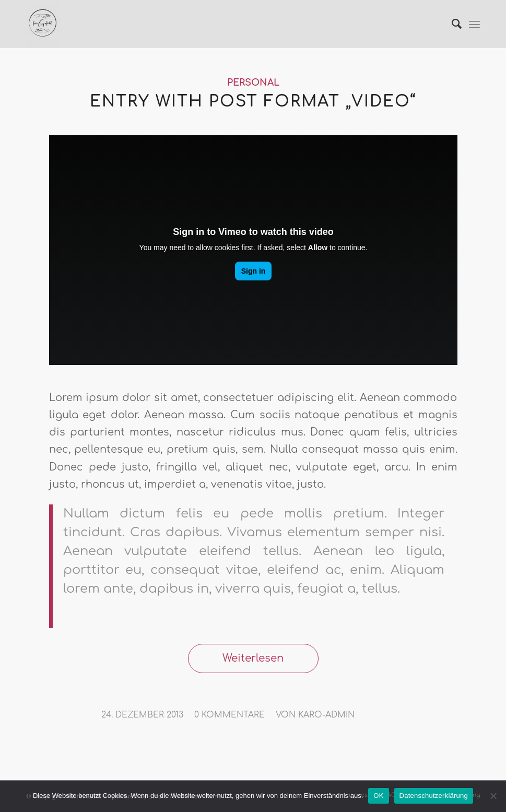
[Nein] (493, 796)
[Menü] (474, 24)
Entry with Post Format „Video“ (253, 102)
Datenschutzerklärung (434, 796)
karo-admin (326, 715)
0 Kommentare (230, 715)
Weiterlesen (253, 658)
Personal (253, 83)
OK (378, 796)
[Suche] (451, 24)
